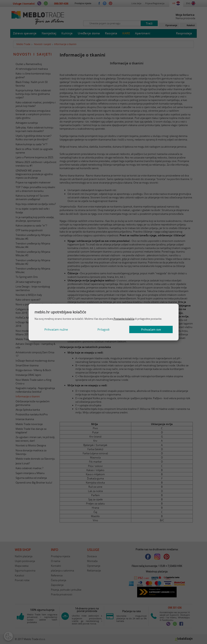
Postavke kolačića (124, 319)
